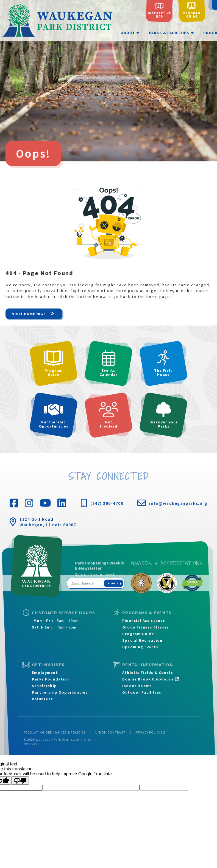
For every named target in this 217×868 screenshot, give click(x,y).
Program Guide (138, 634)
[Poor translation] (20, 781)
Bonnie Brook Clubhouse (151, 679)
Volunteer (42, 699)
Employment (45, 673)
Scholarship (44, 686)
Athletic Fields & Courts (148, 673)
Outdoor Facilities (142, 692)
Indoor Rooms (137, 686)
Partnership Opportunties (60, 692)
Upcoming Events (140, 647)
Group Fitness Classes (146, 627)
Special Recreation (142, 640)
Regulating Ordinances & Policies (55, 732)
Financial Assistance (144, 621)
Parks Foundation (51, 679)
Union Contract (110, 732)
